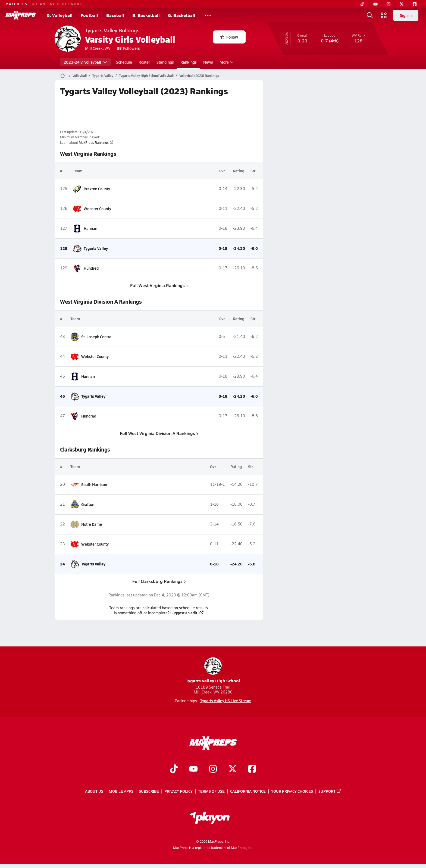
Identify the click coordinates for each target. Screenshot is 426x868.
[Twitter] (402, 4)
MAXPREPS (16, 4)
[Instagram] (389, 4)
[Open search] (370, 15)
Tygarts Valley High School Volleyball (146, 76)
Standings (165, 62)
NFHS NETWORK (66, 4)
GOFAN (39, 4)
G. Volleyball (60, 15)
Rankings (189, 62)
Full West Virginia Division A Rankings (159, 433)
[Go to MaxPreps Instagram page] (213, 770)
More (226, 62)
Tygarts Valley (103, 76)
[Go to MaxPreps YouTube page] (193, 770)
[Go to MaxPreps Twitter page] (233, 770)
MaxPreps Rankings (96, 142)
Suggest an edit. (187, 613)
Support (330, 791)
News (208, 62)
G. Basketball (182, 15)
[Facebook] (415, 4)
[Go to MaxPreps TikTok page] (174, 770)
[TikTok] (362, 4)
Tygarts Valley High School (213, 671)
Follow (229, 37)
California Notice (248, 791)
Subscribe (149, 791)
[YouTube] (375, 4)
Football (89, 15)
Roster (144, 62)
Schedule (124, 62)
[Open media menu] (384, 15)
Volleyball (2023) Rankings (199, 76)
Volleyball (80, 76)
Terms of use (211, 791)
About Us (94, 791)
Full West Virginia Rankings (159, 285)
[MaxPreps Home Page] (63, 76)
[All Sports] (208, 15)
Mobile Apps (121, 791)
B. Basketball (146, 15)
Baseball (115, 15)
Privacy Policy (178, 791)
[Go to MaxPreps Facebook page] (252, 770)
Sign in (406, 15)
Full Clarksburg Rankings (159, 581)
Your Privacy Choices (292, 791)
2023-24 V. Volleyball (85, 62)
